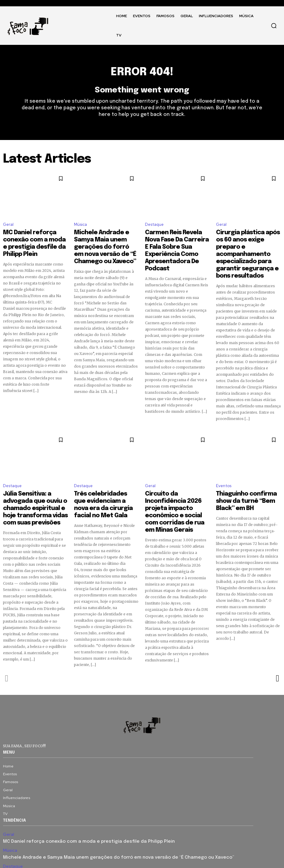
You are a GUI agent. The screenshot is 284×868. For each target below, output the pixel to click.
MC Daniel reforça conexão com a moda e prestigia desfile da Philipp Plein (32, 241)
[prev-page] (7, 646)
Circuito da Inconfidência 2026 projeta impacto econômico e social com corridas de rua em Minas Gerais (172, 484)
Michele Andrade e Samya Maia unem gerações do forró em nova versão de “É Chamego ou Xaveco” (101, 822)
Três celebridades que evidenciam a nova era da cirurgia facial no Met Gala (102, 479)
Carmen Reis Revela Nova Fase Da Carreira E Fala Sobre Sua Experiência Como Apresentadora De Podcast (105, 837)
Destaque (154, 228)
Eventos (224, 466)
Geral (8, 228)
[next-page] (277, 646)
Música (80, 228)
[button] (274, 26)
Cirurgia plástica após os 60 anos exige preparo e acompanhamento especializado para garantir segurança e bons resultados (247, 246)
